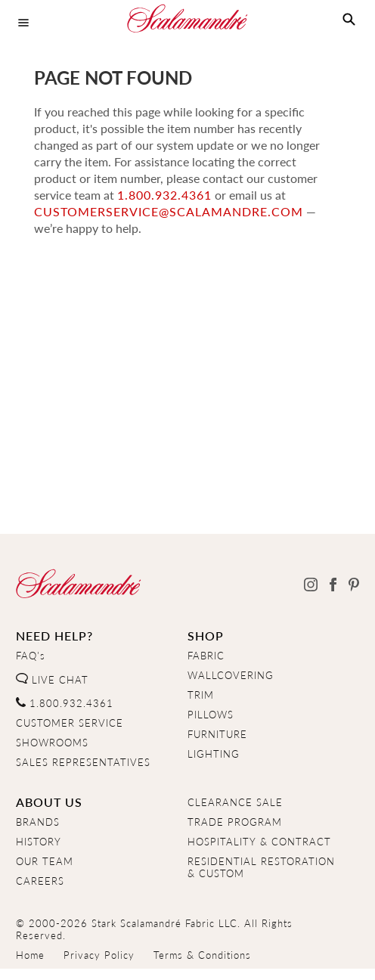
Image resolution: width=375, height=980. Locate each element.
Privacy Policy (99, 955)
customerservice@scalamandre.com (169, 211)
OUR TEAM (45, 861)
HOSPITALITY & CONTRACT (259, 842)
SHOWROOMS (52, 743)
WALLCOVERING (231, 675)
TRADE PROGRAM (235, 822)
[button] (349, 20)
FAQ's (31, 656)
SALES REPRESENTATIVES (83, 762)
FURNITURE (217, 734)
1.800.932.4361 (164, 195)
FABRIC (206, 656)
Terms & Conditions (202, 955)
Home (30, 955)
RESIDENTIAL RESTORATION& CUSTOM (261, 867)
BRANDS (38, 822)
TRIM (201, 695)
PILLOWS (211, 715)
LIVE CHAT (52, 680)
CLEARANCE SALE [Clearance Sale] (235, 802)
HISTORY (39, 842)
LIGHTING (214, 754)
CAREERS (40, 881)
